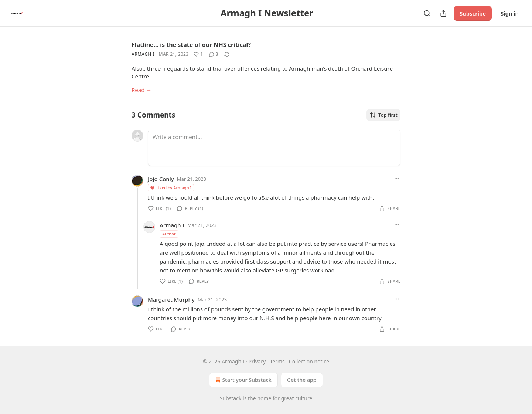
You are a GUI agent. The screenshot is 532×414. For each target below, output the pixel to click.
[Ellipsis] (397, 179)
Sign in (510, 13)
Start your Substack (243, 380)
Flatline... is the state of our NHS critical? (191, 45)
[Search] (427, 13)
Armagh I (143, 54)
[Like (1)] (198, 54)
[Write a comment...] (274, 148)
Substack (231, 398)
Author (169, 234)
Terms (277, 361)
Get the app (302, 380)
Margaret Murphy (171, 299)
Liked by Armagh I (170, 188)
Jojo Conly (161, 179)
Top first (383, 115)
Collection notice (309, 361)
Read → (141, 90)
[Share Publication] (443, 13)
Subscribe (473, 13)
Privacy (257, 361)
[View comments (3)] (214, 54)
